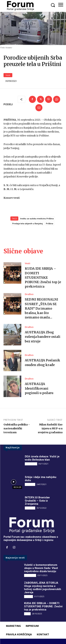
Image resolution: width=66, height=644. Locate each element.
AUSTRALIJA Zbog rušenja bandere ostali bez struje (43, 337)
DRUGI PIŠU (31, 464)
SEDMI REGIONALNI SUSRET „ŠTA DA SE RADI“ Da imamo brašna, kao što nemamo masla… (41, 308)
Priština (50, 223)
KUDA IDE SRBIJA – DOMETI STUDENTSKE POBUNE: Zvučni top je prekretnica (43, 277)
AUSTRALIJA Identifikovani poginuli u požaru (39, 388)
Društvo (29, 294)
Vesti (8, 75)
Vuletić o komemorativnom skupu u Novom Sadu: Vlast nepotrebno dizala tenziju (41, 568)
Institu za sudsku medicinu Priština (37, 218)
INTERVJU (30, 484)
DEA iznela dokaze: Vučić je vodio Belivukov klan (42, 458)
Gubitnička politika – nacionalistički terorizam (17, 428)
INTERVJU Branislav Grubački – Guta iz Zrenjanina (37, 501)
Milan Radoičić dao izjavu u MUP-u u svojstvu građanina (50, 428)
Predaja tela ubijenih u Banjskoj (28, 223)
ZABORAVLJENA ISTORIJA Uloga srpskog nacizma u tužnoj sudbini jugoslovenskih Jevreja (43, 588)
